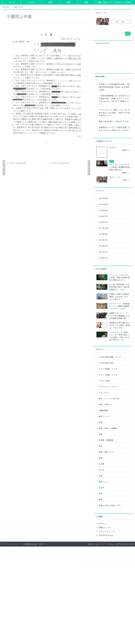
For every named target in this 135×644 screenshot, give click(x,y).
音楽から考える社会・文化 (110, 506)
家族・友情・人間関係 (108, 428)
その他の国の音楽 (106, 363)
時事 (50, 3)
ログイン (103, 524)
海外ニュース (104, 482)
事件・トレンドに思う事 (109, 399)
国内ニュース (104, 417)
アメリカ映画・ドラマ (108, 369)
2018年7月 (103, 216)
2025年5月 (103, 199)
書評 (86, 3)
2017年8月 (103, 234)
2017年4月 (103, 258)
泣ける (101, 470)
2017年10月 (104, 228)
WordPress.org (106, 535)
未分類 (101, 464)
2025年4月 (103, 205)
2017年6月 (103, 246)
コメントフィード (107, 532)
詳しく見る (121, 22)
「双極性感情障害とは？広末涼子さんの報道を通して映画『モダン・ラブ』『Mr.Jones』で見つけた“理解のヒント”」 (114, 100)
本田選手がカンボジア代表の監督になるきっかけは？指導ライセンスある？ (114, 129)
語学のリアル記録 (123, 3)
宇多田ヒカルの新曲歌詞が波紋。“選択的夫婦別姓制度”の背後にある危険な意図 (114, 87)
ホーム (12, 3)
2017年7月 (103, 240)
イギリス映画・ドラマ (108, 375)
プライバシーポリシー (11, 544)
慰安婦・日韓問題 (106, 440)
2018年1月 (103, 222)
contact (31, 3)
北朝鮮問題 (103, 411)
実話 (101, 423)
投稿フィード (105, 528)
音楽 (68, 3)
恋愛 (101, 434)
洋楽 (101, 476)
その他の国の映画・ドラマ (110, 357)
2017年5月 (103, 252)
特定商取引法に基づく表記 (33, 544)
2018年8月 (103, 211)
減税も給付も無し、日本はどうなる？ (114, 122)
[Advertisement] (108, 58)
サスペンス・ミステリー (109, 387)
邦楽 (101, 494)
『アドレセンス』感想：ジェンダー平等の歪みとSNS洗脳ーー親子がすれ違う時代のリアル (114, 113)
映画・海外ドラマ (105, 3)
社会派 (101, 488)
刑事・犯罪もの (105, 405)
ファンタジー (104, 393)
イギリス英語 (104, 381)
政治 (101, 446)
